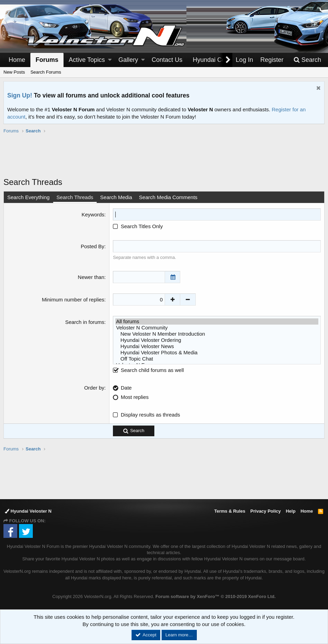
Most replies (135, 397)
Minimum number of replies (73, 300)
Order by (94, 388)
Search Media (116, 197)
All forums (217, 321)
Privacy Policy (266, 511)
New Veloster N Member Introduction (217, 334)
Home (17, 60)
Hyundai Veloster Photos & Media (217, 353)
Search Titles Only (138, 226)
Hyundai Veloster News (217, 346)
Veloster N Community (217, 328)
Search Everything (28, 197)
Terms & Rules (230, 511)
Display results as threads (151, 415)
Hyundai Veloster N (28, 511)
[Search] (307, 60)
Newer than (91, 277)
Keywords (93, 214)
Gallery (128, 60)
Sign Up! (20, 95)
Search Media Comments (168, 197)
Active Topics (87, 60)
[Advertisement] (164, 159)
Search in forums (85, 322)
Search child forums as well (148, 370)
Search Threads (75, 197)
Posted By (93, 246)
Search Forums (46, 72)
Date (126, 388)
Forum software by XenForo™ (215, 596)
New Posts (14, 72)
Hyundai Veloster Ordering (217, 340)
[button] (110, 60)
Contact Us (167, 60)
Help (291, 511)
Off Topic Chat (217, 359)
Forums (47, 60)
